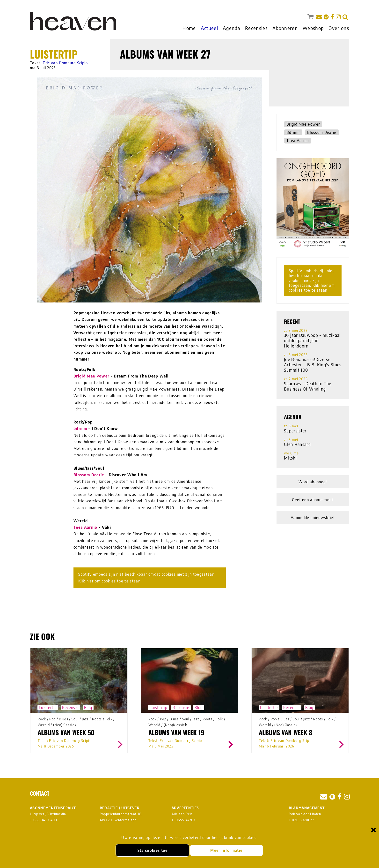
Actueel (209, 28)
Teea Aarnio (85, 527)
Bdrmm (293, 132)
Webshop (313, 28)
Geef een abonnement (313, 500)
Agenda (232, 28)
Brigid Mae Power (91, 376)
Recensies (256, 28)
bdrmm (80, 429)
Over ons (339, 28)
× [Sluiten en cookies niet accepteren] (373, 830)
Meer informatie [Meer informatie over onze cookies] (226, 850)
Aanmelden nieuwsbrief (313, 518)
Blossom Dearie (89, 475)
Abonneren (285, 28)
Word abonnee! (313, 482)
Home (189, 28)
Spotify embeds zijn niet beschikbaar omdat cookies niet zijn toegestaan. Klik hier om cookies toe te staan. (147, 577)
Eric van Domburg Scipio (65, 63)
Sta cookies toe (153, 850)
